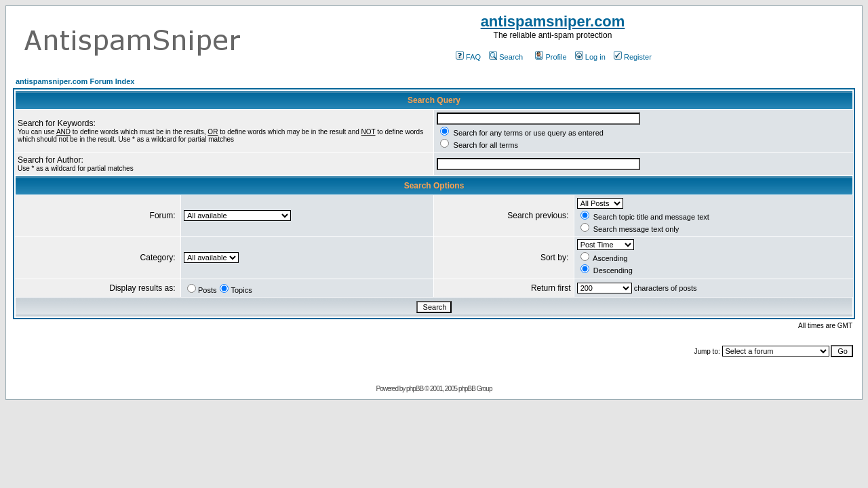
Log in (590, 57)
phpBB (415, 389)
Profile (551, 57)
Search (506, 57)
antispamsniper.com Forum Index (75, 81)
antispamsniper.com (553, 21)
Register (633, 57)
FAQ (468, 57)
